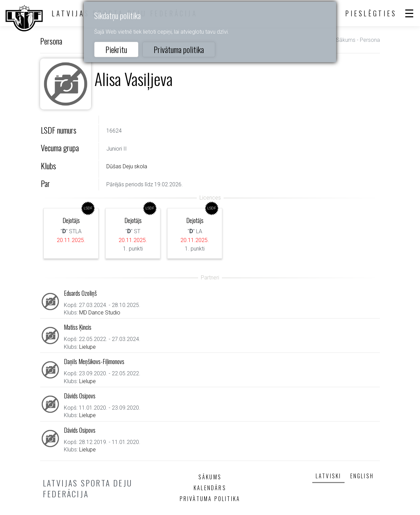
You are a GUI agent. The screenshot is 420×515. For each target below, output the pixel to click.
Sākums (346, 40)
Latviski (329, 476)
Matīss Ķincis (78, 327)
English (362, 476)
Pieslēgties (371, 13)
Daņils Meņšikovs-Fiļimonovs (94, 361)
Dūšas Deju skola (127, 166)
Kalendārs (210, 488)
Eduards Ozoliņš (80, 293)
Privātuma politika (179, 49)
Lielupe (87, 347)
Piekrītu (116, 49)
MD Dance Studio (100, 313)
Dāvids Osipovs (80, 396)
